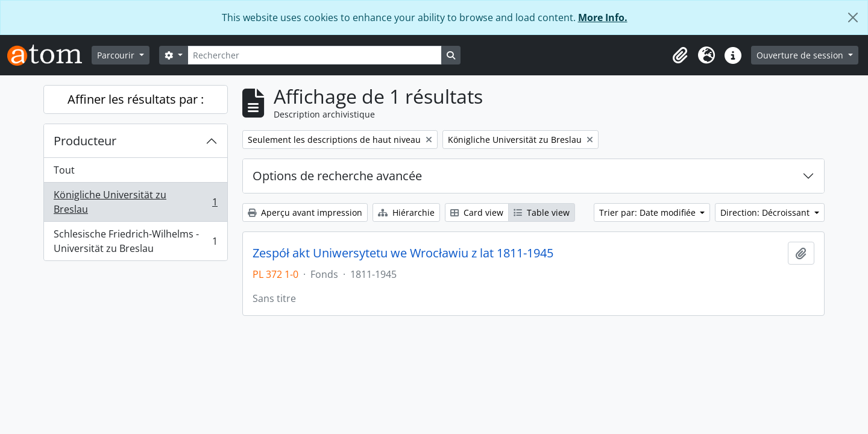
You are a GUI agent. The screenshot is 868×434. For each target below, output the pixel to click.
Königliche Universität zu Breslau (135, 202)
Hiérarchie (406, 212)
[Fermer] (853, 17)
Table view (542, 212)
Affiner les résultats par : (136, 99)
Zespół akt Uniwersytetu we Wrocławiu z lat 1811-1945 (403, 253)
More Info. (603, 17)
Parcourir (117, 55)
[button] (680, 55)
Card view (477, 212)
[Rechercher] (315, 55)
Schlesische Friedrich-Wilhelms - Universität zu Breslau (135, 241)
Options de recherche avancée (337, 176)
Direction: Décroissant (766, 212)
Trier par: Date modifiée (649, 212)
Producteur (85, 141)
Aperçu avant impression (305, 212)
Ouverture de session (801, 55)
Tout (64, 170)
